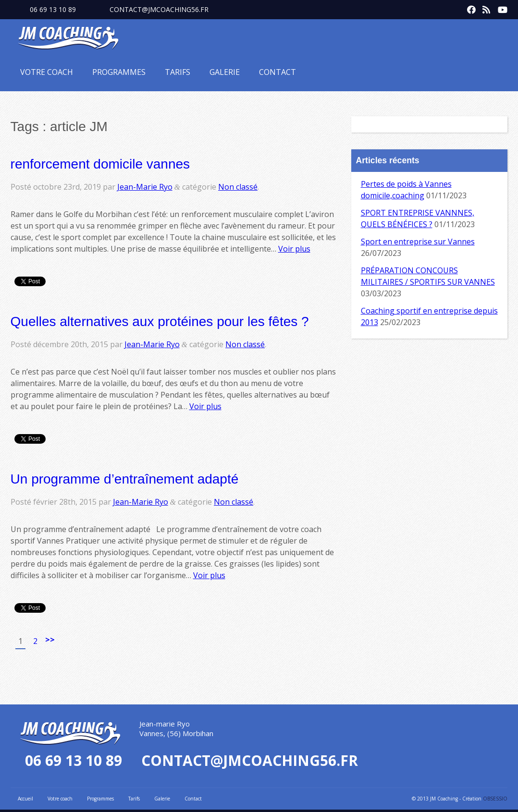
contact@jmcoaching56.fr (159, 9)
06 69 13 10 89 (53, 9)
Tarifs (178, 72)
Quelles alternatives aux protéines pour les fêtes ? (160, 321)
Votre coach (47, 72)
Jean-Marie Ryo (145, 187)
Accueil (25, 799)
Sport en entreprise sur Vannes (418, 242)
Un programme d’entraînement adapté (125, 479)
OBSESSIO (495, 799)
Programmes (119, 72)
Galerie (225, 72)
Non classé (238, 187)
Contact (277, 72)
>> (50, 640)
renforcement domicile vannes (100, 164)
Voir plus (294, 249)
